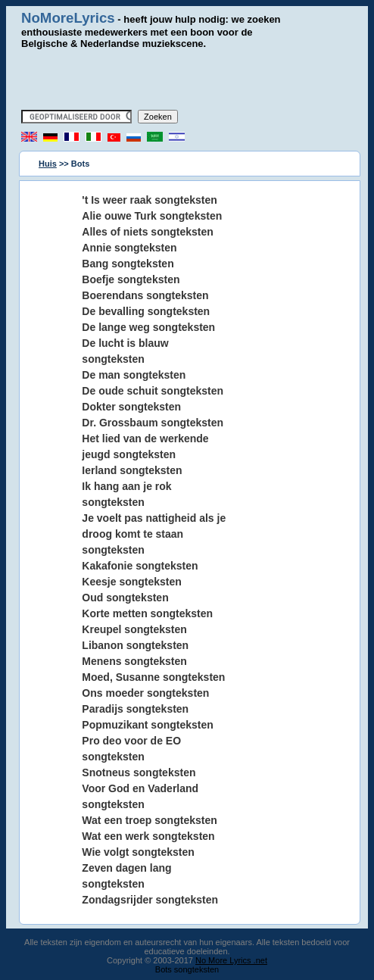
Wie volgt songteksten (138, 852)
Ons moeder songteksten (145, 693)
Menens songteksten (134, 661)
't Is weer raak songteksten (149, 200)
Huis (48, 164)
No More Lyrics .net (231, 960)
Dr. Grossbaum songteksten (153, 423)
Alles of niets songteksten (147, 232)
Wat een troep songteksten (149, 820)
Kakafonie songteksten (140, 566)
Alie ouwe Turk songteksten (152, 216)
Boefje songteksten (131, 279)
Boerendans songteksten (145, 295)
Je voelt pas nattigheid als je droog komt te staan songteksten (154, 534)
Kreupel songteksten (134, 629)
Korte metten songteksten (147, 613)
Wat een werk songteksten (148, 836)
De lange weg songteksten (148, 327)
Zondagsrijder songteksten (150, 900)
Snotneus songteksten (139, 772)
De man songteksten (134, 375)
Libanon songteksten (135, 645)
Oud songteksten (125, 598)
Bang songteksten (128, 264)
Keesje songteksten (132, 582)
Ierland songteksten (132, 470)
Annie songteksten (129, 248)
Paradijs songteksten (135, 709)
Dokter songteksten (131, 407)
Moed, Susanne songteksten (153, 677)
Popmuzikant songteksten (147, 725)
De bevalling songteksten (146, 311)
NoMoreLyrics (68, 18)
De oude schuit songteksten (153, 391)
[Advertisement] (195, 80)
